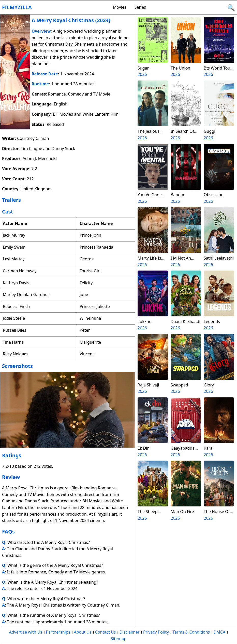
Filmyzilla (17, 7)
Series (140, 7)
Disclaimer (130, 632)
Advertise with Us (26, 632)
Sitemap (118, 639)
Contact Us (105, 632)
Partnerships (58, 632)
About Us (83, 632)
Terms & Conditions (191, 632)
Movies (120, 7)
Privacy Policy (156, 632)
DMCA (220, 632)
